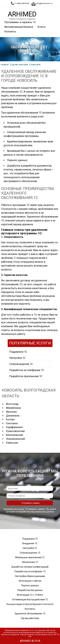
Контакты (10, 32)
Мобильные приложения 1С (30, 557)
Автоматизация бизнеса (19, 27)
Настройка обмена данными (30, 576)
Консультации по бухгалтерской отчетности (30, 604)
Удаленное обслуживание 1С (30, 614)
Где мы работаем (30, 618)
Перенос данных (30, 585)
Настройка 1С (17, 358)
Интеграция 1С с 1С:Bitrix (30, 595)
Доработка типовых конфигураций (30, 567)
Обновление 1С (30, 562)
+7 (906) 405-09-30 (22, 3)
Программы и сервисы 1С (20, 22)
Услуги (41, 27)
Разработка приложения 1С (26, 376)
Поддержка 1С (18, 352)
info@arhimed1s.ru (44, 3)
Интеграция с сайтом (30, 581)
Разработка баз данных (30, 590)
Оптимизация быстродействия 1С (30, 599)
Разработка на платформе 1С (27, 370)
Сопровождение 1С (21, 364)
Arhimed (22, 14)
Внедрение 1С (30, 543)
